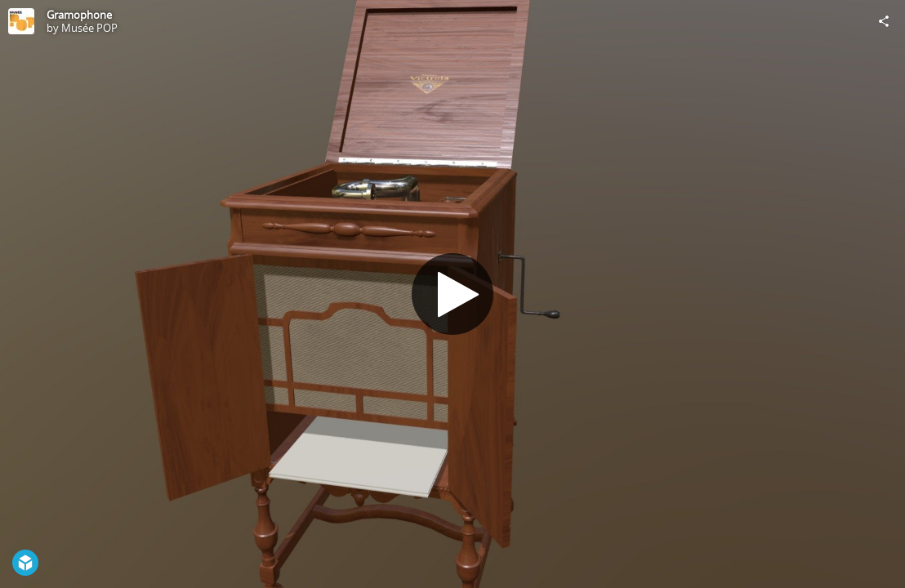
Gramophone (79, 15)
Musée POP (89, 28)
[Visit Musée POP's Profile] (21, 21)
